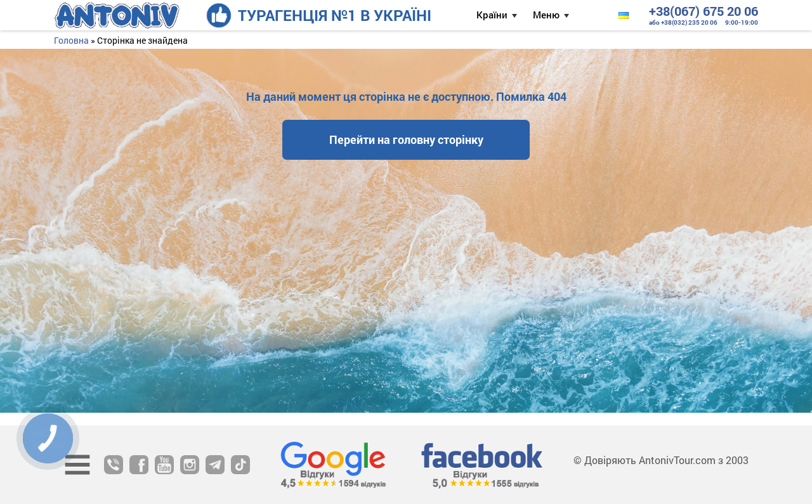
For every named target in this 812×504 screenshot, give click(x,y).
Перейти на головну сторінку (406, 139)
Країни (492, 15)
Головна (71, 40)
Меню (546, 15)
